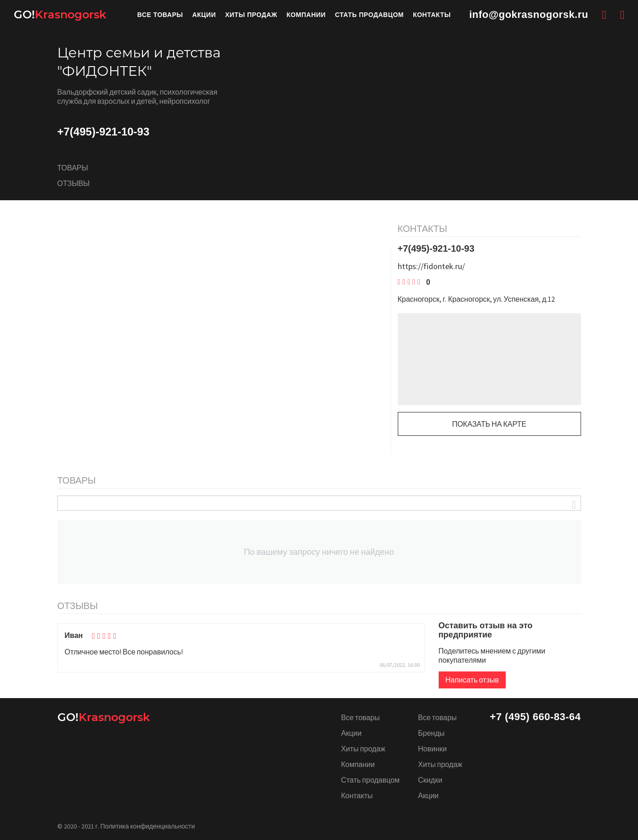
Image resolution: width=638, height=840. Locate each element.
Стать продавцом (369, 15)
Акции (204, 15)
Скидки (430, 780)
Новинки (432, 749)
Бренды (431, 733)
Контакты (432, 15)
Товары (73, 168)
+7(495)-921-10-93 (104, 132)
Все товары (160, 15)
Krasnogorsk (60, 15)
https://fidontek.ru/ (431, 267)
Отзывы (74, 184)
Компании (306, 15)
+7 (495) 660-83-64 (536, 717)
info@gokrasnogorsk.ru (528, 15)
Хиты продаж (251, 15)
